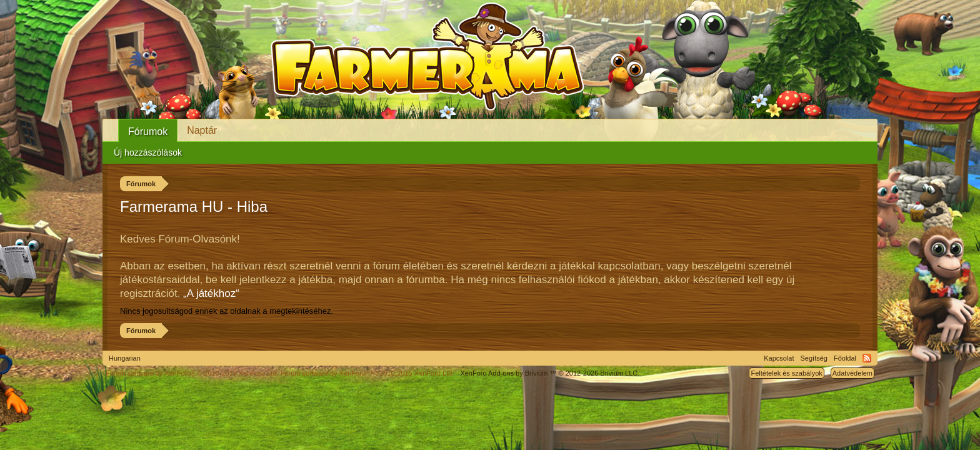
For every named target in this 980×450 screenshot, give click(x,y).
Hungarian (125, 358)
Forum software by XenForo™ (367, 373)
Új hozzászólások (148, 152)
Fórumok (148, 132)
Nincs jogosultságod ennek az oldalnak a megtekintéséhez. (227, 311)
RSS (867, 358)
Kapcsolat (779, 358)
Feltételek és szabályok (786, 373)
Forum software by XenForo (192, 373)
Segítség (814, 358)
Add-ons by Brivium (550, 373)
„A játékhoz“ (211, 293)
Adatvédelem (852, 373)
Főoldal (845, 358)
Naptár (202, 130)
